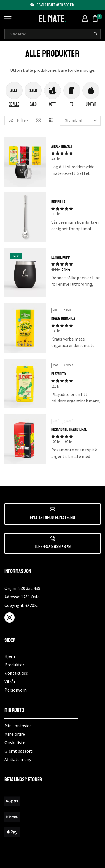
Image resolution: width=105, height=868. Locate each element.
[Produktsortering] (80, 120)
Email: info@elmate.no (53, 518)
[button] (18, 121)
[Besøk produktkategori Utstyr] (91, 104)
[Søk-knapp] (95, 34)
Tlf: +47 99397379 (53, 547)
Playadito (59, 374)
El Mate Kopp (61, 257)
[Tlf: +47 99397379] (53, 539)
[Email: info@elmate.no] (53, 509)
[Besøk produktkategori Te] (72, 104)
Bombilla (58, 202)
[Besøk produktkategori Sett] (52, 104)
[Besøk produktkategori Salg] (33, 104)
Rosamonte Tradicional (69, 430)
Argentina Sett (63, 146)
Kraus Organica (63, 319)
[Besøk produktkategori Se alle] (14, 104)
